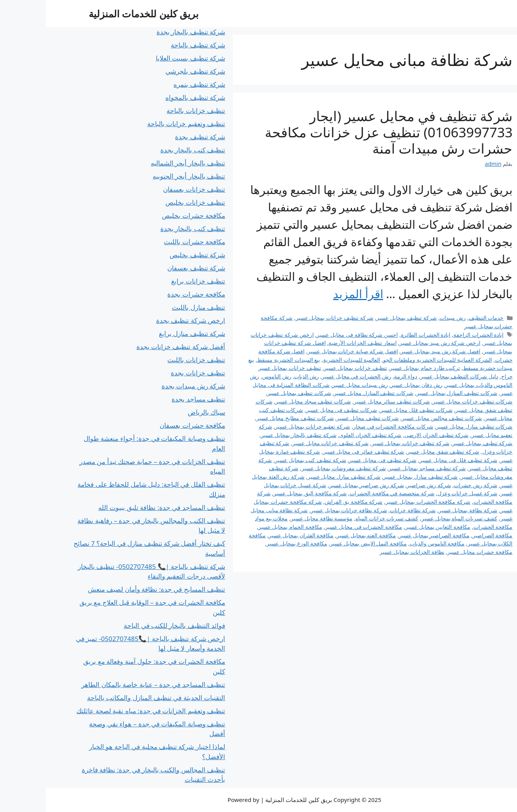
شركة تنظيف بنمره (153, 84)
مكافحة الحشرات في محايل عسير (318, 527)
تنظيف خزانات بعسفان (148, 189)
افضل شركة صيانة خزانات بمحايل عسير (307, 351)
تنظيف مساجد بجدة (152, 399)
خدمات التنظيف (440, 318)
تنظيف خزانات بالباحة (150, 111)
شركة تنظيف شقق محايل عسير (397, 452)
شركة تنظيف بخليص (152, 255)
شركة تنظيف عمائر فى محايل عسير (318, 452)
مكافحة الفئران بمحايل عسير (255, 535)
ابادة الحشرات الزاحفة (433, 335)
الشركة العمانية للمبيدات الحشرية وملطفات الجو (392, 360)
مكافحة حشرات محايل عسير (434, 552)
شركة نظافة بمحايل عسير (422, 510)
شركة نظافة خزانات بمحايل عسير (303, 510)
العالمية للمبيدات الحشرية (306, 360)
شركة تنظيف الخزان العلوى (324, 435)
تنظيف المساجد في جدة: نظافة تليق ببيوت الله (116, 507)
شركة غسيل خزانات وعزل (422, 493)
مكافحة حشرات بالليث (149, 242)
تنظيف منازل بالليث (153, 307)
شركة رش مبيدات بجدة (147, 386)
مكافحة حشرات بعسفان (147, 425)
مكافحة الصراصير (447, 535)
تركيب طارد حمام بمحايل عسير (379, 368)
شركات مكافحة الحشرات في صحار (347, 426)
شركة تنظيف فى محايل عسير (337, 460)
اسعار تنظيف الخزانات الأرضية (317, 343)
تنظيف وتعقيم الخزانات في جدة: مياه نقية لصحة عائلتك (105, 711)
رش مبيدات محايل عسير (314, 385)
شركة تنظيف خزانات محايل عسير (285, 443)
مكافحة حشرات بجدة (150, 294)
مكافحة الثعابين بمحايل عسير (392, 527)
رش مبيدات (407, 318)
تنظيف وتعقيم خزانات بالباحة (140, 124)
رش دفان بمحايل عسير (370, 385)
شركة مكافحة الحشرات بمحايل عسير (382, 502)
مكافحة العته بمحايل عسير (320, 535)
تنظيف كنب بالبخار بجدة (147, 150)
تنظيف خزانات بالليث (150, 360)
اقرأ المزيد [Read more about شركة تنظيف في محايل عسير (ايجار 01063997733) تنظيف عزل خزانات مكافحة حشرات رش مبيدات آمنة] (312, 294)
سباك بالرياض (161, 412)
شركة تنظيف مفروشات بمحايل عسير (298, 468)
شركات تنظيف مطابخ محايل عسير (249, 418)
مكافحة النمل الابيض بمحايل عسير (322, 543)
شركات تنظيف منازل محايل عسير (428, 426)
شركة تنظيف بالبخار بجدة (145, 32)
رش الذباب (261, 376)
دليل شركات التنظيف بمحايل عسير (413, 376)
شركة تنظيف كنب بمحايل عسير (265, 460)
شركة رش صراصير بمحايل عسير (321, 485)
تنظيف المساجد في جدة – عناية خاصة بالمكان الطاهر (107, 685)
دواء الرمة (360, 376)
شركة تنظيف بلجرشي (149, 71)
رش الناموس (231, 376)
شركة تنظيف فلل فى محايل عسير (413, 460)
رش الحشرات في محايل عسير (311, 376)
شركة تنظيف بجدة (154, 137)
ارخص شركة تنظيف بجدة (145, 320)
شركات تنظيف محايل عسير (322, 418)
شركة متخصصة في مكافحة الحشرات (346, 493)
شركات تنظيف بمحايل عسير (253, 393)
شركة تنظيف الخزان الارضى (391, 435)
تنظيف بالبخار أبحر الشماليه (142, 163)
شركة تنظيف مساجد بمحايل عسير (381, 468)
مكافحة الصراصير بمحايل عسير (388, 535)
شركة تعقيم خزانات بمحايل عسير (267, 426)
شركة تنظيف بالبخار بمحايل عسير (253, 435)
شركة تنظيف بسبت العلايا (145, 58)
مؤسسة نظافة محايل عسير (276, 518)
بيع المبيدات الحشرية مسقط (243, 360)
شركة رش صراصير (383, 485)
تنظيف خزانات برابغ (152, 281)
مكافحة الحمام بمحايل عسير (244, 527)
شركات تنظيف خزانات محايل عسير (427, 401)
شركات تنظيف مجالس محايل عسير (396, 418)
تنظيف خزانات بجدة (152, 373)
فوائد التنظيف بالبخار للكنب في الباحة (129, 625)
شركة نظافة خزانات (367, 510)
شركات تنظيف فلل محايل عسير (370, 410)
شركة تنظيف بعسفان (150, 268)
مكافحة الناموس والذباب (392, 543)
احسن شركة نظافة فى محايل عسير (311, 335)
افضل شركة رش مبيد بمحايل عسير (395, 351)
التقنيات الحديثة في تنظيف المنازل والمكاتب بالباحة (110, 698)
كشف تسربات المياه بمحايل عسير (413, 518)
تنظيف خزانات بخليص (149, 202)
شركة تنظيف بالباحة (152, 45)
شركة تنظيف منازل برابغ (146, 333)
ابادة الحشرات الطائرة (380, 335)
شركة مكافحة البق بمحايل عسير (264, 493)
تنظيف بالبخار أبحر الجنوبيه (143, 176)
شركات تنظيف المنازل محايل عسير (328, 393)
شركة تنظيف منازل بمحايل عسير (375, 477)
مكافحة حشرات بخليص (148, 215)
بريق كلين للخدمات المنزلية (98, 14)
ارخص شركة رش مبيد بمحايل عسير (394, 343)
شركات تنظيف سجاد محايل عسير (267, 401)
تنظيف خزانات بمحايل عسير (309, 368)
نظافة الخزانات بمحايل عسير (366, 552)
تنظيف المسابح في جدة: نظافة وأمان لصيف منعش (111, 589)
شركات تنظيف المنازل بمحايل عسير (411, 393)
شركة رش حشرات (430, 485)
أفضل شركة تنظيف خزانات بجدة (135, 347)
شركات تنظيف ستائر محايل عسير (346, 401)
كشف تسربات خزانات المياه (341, 518)
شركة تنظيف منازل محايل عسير (298, 477)
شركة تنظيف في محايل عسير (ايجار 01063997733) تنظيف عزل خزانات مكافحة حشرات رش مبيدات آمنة (343, 132)
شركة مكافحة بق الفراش (308, 502)
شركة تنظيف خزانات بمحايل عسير (289, 318)
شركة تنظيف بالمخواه (149, 97)
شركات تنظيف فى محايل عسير (296, 410)
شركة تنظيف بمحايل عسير (360, 318)
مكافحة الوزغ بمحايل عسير (251, 543)
